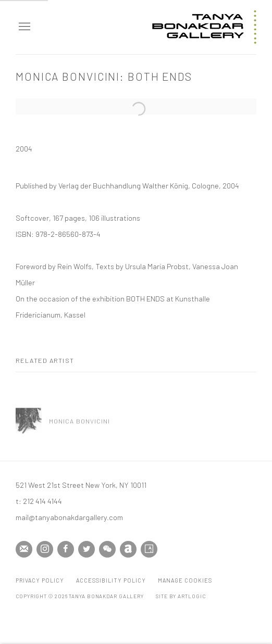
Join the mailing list (24, 549)
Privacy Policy (40, 580)
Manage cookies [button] (185, 580)
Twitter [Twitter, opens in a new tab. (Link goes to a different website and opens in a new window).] (86, 549)
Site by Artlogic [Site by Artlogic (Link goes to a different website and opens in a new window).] (181, 596)
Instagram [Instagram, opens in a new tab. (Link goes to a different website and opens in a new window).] (45, 549)
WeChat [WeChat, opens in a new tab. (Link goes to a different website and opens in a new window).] (107, 549)
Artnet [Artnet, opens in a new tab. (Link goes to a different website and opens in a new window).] (128, 549)
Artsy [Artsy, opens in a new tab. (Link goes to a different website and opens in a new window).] (149, 549)
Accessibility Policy (111, 580)
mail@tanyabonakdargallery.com (69, 517)
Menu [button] (23, 27)
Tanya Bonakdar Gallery (204, 27)
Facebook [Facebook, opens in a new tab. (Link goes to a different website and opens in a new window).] (66, 549)
